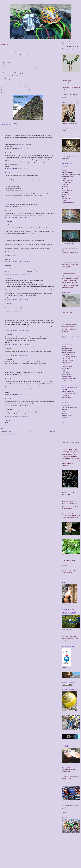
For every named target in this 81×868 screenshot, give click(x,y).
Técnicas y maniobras (67, 203)
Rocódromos (65, 199)
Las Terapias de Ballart (67, 360)
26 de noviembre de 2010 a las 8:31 (17, 300)
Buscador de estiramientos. (68, 391)
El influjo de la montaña (68, 180)
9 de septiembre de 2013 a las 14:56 (18, 425)
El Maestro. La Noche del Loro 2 (70, 379)
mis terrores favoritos (67, 377)
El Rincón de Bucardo (67, 362)
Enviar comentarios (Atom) (14, 435)
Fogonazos (65, 417)
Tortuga (7, 173)
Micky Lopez (65, 340)
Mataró (7, 420)
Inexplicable (65, 186)
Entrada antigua (51, 431)
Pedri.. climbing (66, 368)
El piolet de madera (67, 358)
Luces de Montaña (66, 342)
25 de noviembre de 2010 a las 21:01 (18, 262)
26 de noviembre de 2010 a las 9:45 (17, 345)
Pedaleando (65, 194)
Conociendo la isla (66, 172)
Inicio (29, 431)
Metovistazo (65, 389)
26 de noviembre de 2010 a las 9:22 (17, 314)
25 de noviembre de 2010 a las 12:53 (18, 149)
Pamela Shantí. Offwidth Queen (69, 356)
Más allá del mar (66, 190)
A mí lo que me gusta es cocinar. (70, 407)
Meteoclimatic (65, 396)
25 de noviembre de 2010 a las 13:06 (18, 169)
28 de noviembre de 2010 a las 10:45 (18, 416)
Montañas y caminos (67, 350)
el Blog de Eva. (66, 373)
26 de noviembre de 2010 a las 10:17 (18, 355)
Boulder (64, 170)
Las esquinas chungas (67, 366)
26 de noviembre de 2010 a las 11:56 (18, 366)
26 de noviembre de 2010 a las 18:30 (18, 375)
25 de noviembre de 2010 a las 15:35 (18, 217)
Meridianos (65, 413)
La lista (64, 364)
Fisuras (64, 184)
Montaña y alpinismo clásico (69, 352)
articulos (64, 166)
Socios (64, 201)
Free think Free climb (67, 381)
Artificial (64, 168)
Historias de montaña (67, 375)
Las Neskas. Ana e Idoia (68, 354)
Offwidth (64, 346)
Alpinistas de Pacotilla (67, 344)
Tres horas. (5, 44)
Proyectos (9, 124)
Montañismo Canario (67, 348)
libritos (64, 188)
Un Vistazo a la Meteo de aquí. (69, 394)
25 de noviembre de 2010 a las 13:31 (18, 198)
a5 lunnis (64, 370)
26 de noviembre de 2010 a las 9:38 (17, 330)
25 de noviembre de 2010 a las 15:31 (18, 207)
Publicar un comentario (6, 429)
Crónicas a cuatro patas (67, 176)
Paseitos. (64, 192)
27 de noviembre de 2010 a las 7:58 (17, 405)
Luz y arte (64, 409)
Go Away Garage (66, 405)
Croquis (64, 178)
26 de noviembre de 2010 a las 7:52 (17, 274)
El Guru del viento (66, 398)
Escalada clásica (66, 182)
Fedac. (64, 411)
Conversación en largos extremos (70, 174)
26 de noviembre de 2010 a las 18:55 (18, 395)
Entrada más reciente (6, 431)
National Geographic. (67, 415)
